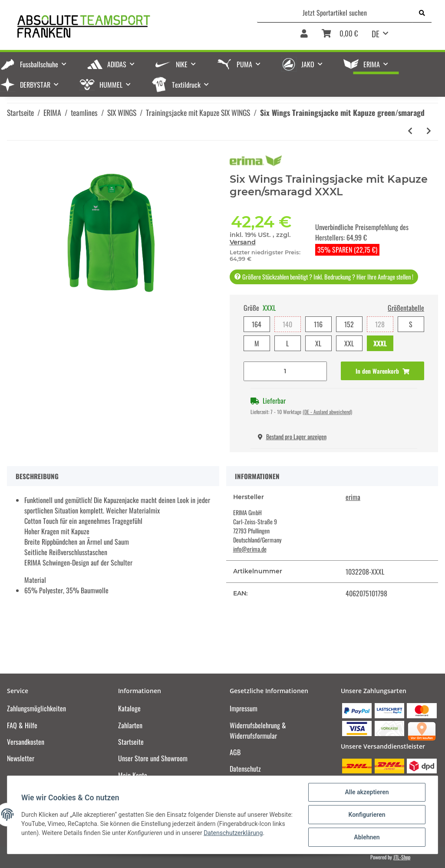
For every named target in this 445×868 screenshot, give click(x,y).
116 (318, 324)
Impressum (244, 708)
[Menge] (285, 371)
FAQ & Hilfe (22, 725)
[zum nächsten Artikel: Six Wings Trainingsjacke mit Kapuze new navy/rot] (429, 131)
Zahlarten (130, 725)
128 (380, 324)
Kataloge (129, 708)
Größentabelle (406, 308)
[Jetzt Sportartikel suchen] (335, 13)
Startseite (131, 742)
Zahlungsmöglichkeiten (36, 708)
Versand (243, 242)
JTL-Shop (402, 857)
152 (349, 324)
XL (318, 343)
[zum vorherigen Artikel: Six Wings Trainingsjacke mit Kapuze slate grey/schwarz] (410, 131)
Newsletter (21, 758)
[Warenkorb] (340, 36)
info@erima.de (250, 549)
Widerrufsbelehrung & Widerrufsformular (258, 730)
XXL (349, 343)
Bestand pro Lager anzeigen (292, 436)
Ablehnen (367, 837)
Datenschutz (245, 769)
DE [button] (376, 33)
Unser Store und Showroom (153, 758)
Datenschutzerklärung (233, 833)
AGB (235, 752)
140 (287, 324)
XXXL (380, 343)
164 (257, 324)
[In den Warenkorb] (382, 371)
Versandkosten (26, 742)
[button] (304, 36)
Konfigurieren (367, 815)
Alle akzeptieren (367, 792)
